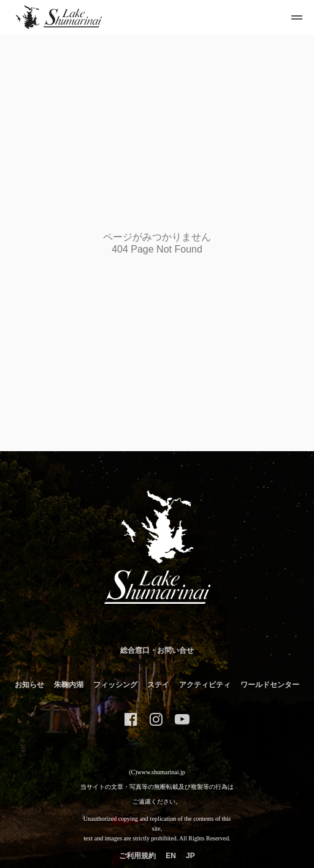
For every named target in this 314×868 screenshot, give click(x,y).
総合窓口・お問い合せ (157, 650)
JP (190, 856)
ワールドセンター (270, 685)
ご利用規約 (137, 856)
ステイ (158, 685)
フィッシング (115, 685)
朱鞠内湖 (69, 685)
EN (171, 856)
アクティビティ (205, 685)
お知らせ (29, 685)
